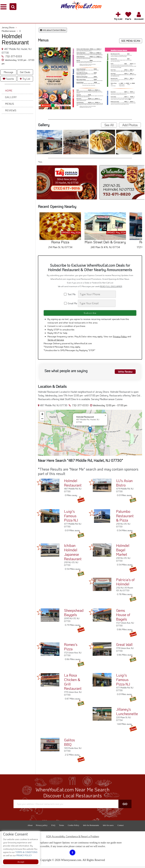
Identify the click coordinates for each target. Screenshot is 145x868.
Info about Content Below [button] (53, 30)
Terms (61, 827)
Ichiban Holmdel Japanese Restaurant (73, 554)
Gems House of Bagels (123, 617)
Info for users (108, 827)
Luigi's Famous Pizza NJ (71, 518)
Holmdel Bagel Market (123, 552)
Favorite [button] (8, 79)
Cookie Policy (73, 827)
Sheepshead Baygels (74, 614)
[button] (13, 7)
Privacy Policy (120, 338)
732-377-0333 (13, 56)
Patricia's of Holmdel (125, 584)
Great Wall (124, 646)
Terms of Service (56, 342)
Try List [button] (25, 79)
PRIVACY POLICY (24, 855)
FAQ (53, 827)
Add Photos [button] (130, 125)
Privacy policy (42, 827)
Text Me (71, 294)
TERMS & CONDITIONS (26, 852)
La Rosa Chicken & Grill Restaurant (73, 684)
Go (125, 806)
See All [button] (109, 125)
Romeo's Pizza (71, 648)
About (30, 827)
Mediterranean (10, 31)
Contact (120, 827)
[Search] (97, 294)
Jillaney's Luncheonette (127, 713)
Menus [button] (10, 104)
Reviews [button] (11, 110)
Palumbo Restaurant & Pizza (125, 518)
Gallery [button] (11, 97)
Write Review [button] (124, 373)
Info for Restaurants (91, 827)
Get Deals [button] (25, 72)
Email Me (71, 303)
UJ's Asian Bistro (124, 485)
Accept (21, 862)
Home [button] (9, 90)
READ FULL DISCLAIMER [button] (111, 286)
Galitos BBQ (70, 744)
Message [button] (8, 72)
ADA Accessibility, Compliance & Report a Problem (73, 838)
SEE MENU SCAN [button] (131, 41)
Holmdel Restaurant (73, 485)
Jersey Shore (9, 27)
